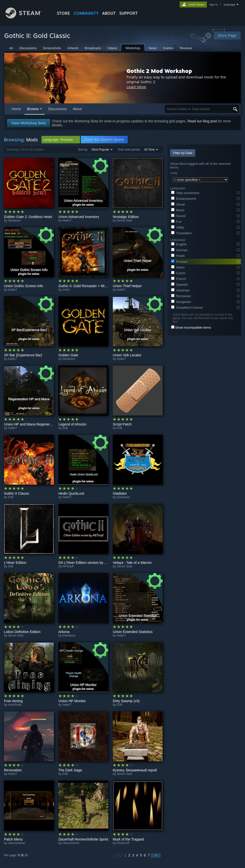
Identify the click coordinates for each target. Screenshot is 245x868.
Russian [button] (180, 262)
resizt (66, 290)
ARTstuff (68, 566)
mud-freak (15, 705)
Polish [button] (178, 256)
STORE (63, 13)
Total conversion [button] (185, 193)
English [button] (179, 244)
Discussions (58, 109)
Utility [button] (178, 227)
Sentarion (14, 220)
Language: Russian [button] (61, 140)
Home (16, 109)
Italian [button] (178, 267)
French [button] (179, 279)
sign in (213, 4)
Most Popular (100, 150)
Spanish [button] (180, 285)
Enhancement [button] (184, 199)
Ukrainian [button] (181, 290)
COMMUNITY (86, 13)
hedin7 (67, 220)
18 (22, 855)
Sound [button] (178, 216)
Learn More (156, 87)
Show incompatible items (193, 327)
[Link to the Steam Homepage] (27, 17)
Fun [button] (176, 222)
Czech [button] (178, 273)
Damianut (123, 497)
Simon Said (124, 220)
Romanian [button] (181, 296)
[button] (238, 193)
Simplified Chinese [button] (187, 308)
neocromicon (17, 843)
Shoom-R (123, 843)
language (229, 4)
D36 (65, 428)
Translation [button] (182, 233)
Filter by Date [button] (183, 153)
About (109, 13)
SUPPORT (128, 13)
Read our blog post (202, 121)
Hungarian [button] (181, 302)
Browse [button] (33, 109)
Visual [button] (178, 204)
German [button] (180, 250)
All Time (149, 150)
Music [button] (178, 210)
